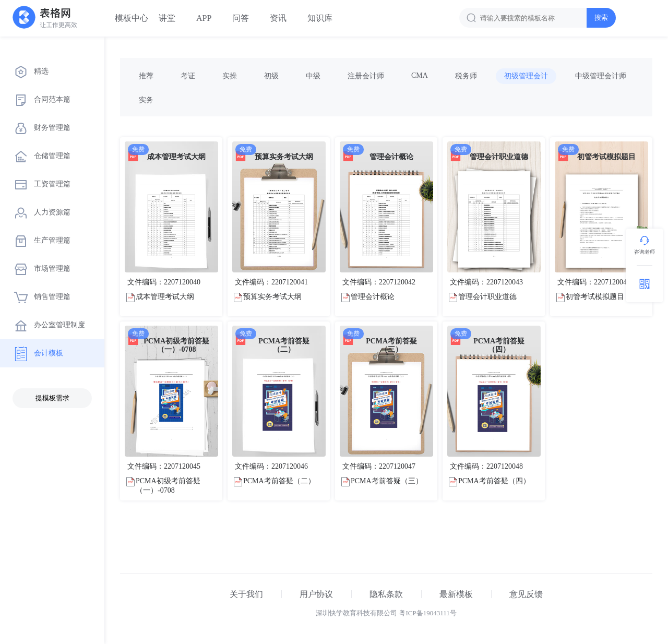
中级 (313, 76)
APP (204, 18)
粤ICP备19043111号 (427, 613)
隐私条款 (386, 594)
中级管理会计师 (601, 76)
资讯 (278, 18)
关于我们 (246, 594)
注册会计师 (366, 76)
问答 (241, 18)
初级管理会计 (526, 76)
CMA (420, 75)
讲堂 (167, 18)
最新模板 (456, 594)
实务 (146, 100)
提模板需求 (52, 398)
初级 (271, 76)
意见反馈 (526, 594)
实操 (230, 76)
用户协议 (316, 594)
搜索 (601, 17)
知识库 (320, 18)
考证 (188, 76)
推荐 (146, 76)
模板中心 (132, 18)
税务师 (466, 76)
